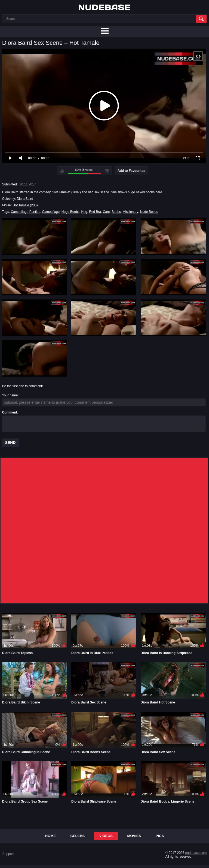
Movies (134, 836)
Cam (106, 212)
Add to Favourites (131, 171)
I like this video (62, 171)
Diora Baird (25, 199)
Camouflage (51, 212)
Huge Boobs (70, 212)
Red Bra (95, 212)
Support (8, 854)
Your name (10, 395)
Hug (84, 212)
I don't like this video (107, 171)
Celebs (77, 836)
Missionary (130, 212)
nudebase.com (196, 853)
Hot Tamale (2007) (26, 205)
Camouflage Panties (26, 212)
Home (50, 836)
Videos (106, 836)
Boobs (116, 212)
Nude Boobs (149, 212)
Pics (160, 836)
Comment (10, 412)
